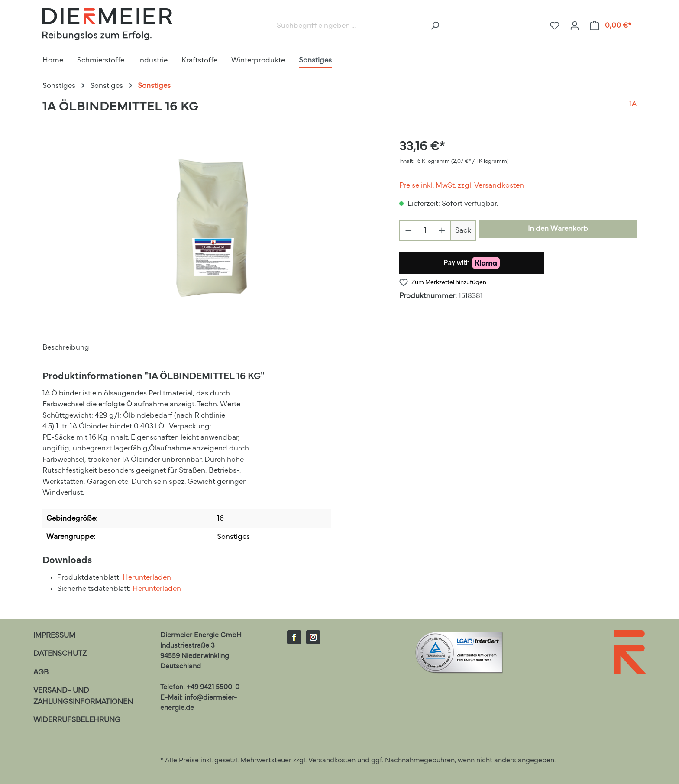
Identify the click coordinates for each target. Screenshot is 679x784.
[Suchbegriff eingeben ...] (349, 26)
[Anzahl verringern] (408, 231)
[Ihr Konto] (575, 26)
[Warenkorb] (611, 26)
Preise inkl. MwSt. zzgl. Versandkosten (462, 186)
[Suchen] (435, 26)
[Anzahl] (425, 231)
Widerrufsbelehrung (77, 720)
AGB (41, 672)
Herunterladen (147, 578)
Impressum (54, 636)
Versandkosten (332, 761)
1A (633, 104)
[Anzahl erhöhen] (442, 231)
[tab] (66, 348)
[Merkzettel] (555, 26)
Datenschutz (60, 654)
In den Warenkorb (558, 229)
